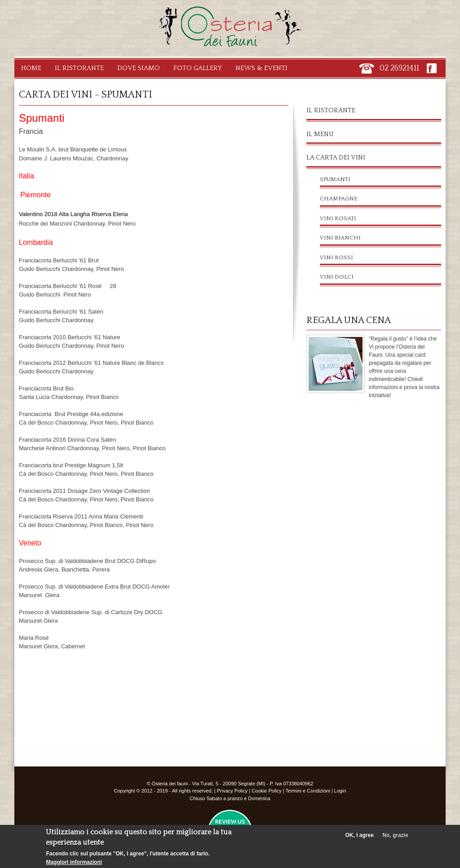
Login (340, 791)
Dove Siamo (139, 68)
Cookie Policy (267, 791)
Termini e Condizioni (308, 791)
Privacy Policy (232, 791)
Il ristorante (331, 110)
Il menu (320, 134)
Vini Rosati (338, 218)
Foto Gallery (198, 68)
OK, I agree (360, 839)
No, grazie (395, 839)
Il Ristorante (79, 68)
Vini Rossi (336, 257)
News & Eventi (261, 68)
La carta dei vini (336, 157)
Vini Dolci (337, 277)
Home (31, 68)
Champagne (339, 199)
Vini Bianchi (340, 238)
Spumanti (335, 179)
